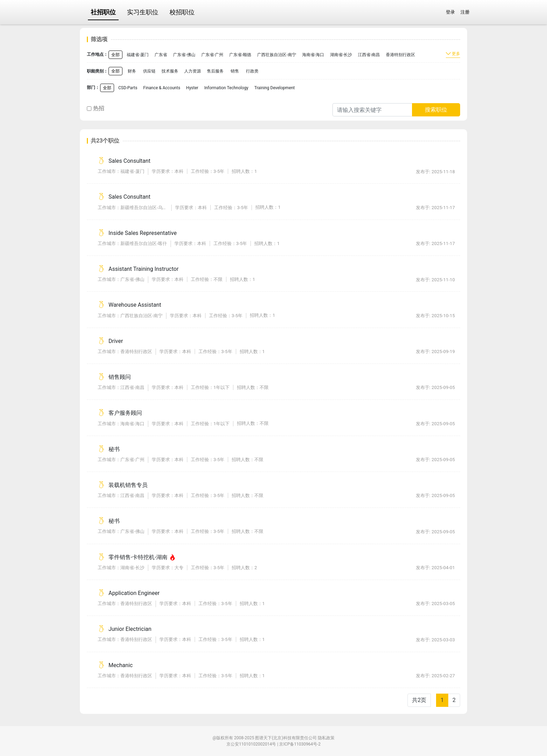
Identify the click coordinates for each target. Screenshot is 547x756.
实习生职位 (143, 12)
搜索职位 (436, 110)
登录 (450, 12)
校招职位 (182, 12)
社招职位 (103, 12)
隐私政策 (326, 738)
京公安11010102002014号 (251, 744)
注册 (465, 12)
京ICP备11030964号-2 (300, 744)
